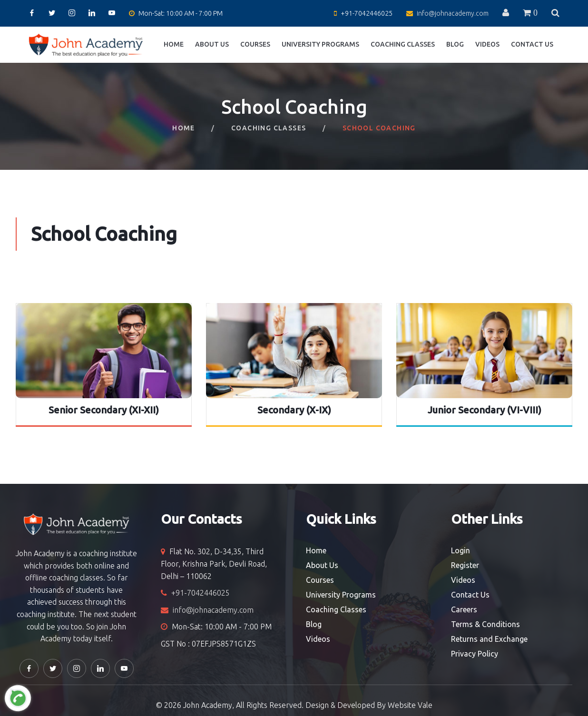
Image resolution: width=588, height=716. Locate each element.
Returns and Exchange (489, 639)
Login (461, 550)
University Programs (320, 44)
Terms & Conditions (485, 624)
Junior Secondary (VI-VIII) (485, 410)
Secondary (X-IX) (294, 410)
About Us (212, 44)
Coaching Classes (403, 44)
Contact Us (532, 44)
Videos (487, 44)
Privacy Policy (475, 654)
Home (174, 44)
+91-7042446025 (367, 13)
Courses (255, 44)
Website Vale (410, 705)
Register (465, 565)
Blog (455, 44)
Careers (464, 609)
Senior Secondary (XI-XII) (104, 410)
